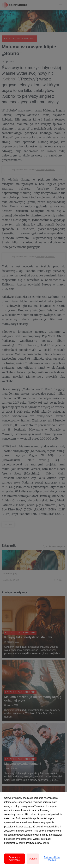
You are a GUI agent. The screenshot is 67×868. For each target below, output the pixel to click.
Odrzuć (33, 859)
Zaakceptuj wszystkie (15, 859)
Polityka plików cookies (52, 859)
